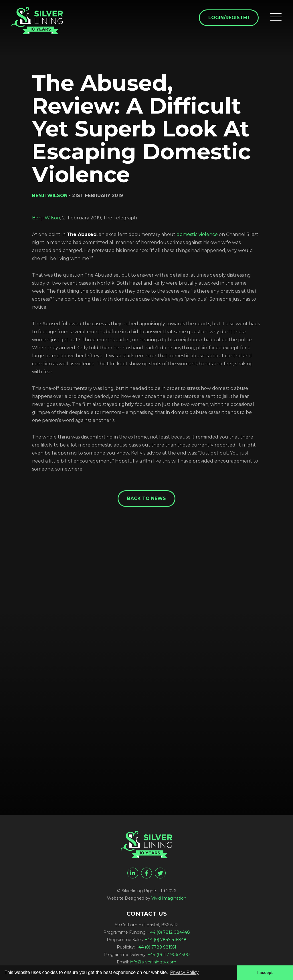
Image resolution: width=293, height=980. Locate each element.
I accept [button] (265, 973)
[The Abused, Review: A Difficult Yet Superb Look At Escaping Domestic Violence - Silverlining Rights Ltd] (37, 21)
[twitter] (160, 873)
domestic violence (197, 234)
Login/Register (229, 18)
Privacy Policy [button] (185, 972)
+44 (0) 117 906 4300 (169, 955)
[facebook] (146, 873)
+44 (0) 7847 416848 (166, 940)
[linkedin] (133, 873)
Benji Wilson (46, 218)
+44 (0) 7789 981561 (156, 947)
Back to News (146, 498)
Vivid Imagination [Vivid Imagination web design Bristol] (169, 898)
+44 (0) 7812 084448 (169, 932)
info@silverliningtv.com (153, 962)
